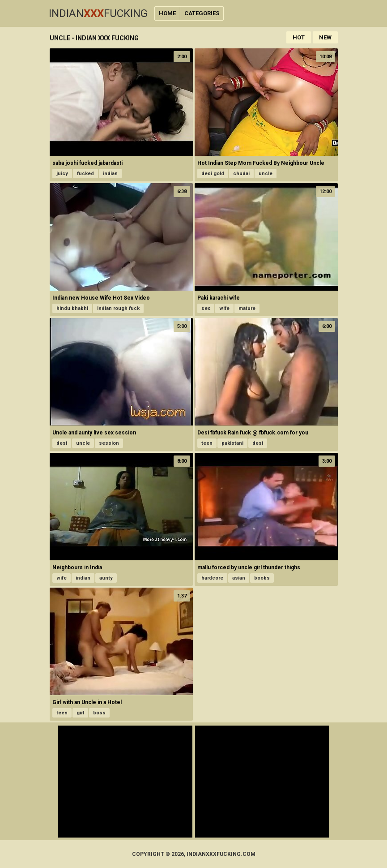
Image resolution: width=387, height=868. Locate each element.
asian (239, 578)
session (109, 443)
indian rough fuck (118, 308)
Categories (202, 13)
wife (224, 308)
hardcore (212, 578)
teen (207, 443)
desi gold (213, 174)
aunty (106, 578)
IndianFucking (98, 13)
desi (62, 443)
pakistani (232, 443)
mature (247, 308)
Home (167, 13)
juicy (62, 174)
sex (206, 308)
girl (80, 713)
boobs (262, 578)
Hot (299, 37)
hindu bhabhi (72, 308)
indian (110, 174)
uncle (266, 174)
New (325, 37)
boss (99, 713)
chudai (241, 174)
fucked (85, 174)
